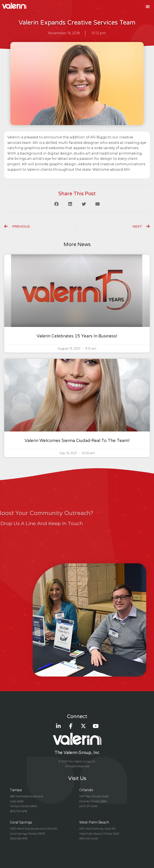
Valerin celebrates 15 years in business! (77, 336)
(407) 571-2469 (88, 806)
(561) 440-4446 (89, 838)
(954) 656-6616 (19, 838)
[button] (148, 7)
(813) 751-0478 (18, 811)
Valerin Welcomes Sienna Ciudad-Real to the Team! (77, 441)
